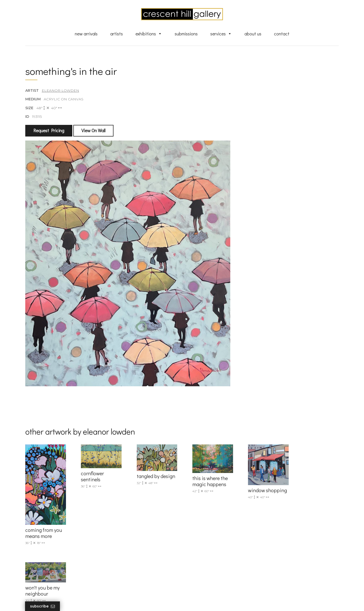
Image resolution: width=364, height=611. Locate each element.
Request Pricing (49, 131)
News (195, 572)
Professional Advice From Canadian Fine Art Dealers (221, 555)
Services (221, 34)
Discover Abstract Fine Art (212, 545)
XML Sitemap (202, 579)
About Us (253, 34)
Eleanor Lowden (60, 91)
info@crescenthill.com (127, 530)
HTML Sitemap (203, 586)
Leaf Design (210, 601)
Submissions (186, 34)
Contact (282, 34)
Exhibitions (149, 34)
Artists (117, 34)
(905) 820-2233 (120, 523)
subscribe (287, 546)
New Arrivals (86, 34)
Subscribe (43, 606)
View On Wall (93, 131)
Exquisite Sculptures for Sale (214, 538)
